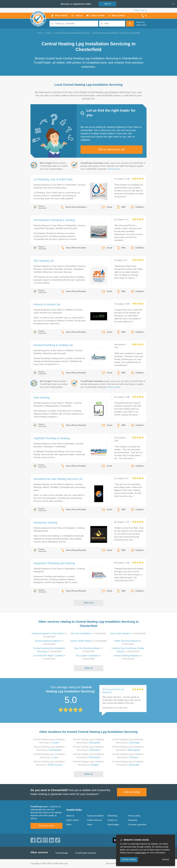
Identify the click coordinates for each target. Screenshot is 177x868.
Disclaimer (133, 820)
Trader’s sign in (140, 10)
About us (70, 816)
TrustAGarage (62, 853)
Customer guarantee (137, 825)
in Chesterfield (88, 633)
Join (107, 4)
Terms (90, 825)
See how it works (46, 826)
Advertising (112, 816)
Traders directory (95, 820)
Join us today (132, 792)
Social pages (113, 825)
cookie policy (141, 853)
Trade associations (95, 816)
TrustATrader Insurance (86, 853)
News (69, 825)
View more (89, 603)
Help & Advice (73, 820)
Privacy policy (134, 816)
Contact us (112, 820)
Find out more (114, 169)
